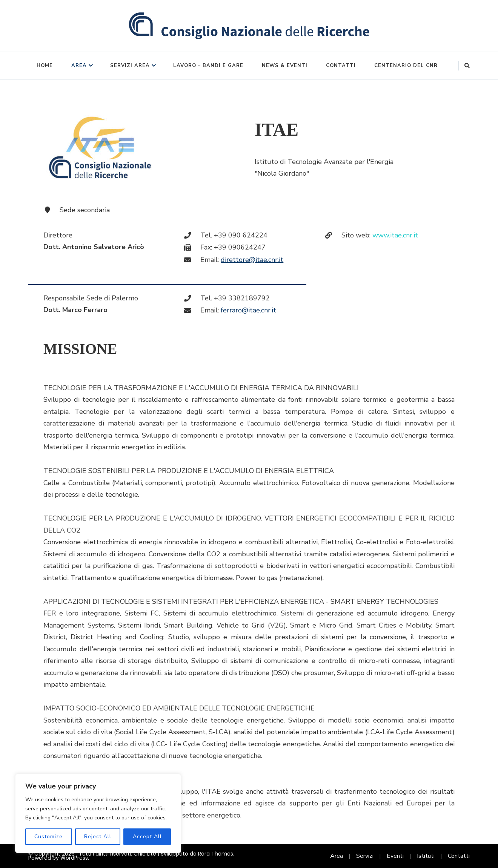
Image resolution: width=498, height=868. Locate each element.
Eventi (395, 856)
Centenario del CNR (406, 66)
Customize (48, 837)
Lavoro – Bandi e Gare (208, 66)
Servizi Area (130, 66)
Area (79, 66)
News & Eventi (285, 66)
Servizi (365, 856)
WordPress (74, 858)
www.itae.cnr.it (395, 235)
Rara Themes (216, 854)
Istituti (426, 856)
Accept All (147, 837)
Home (45, 66)
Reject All (98, 837)
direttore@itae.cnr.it (252, 260)
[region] (98, 813)
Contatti (341, 66)
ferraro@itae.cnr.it (248, 310)
